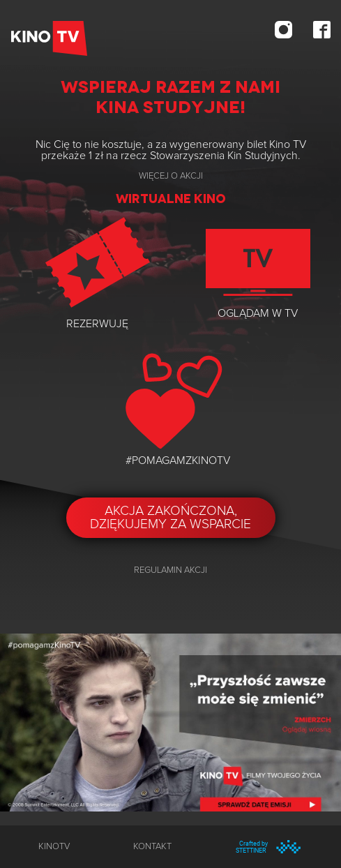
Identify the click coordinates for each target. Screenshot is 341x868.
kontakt (152, 847)
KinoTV (54, 847)
